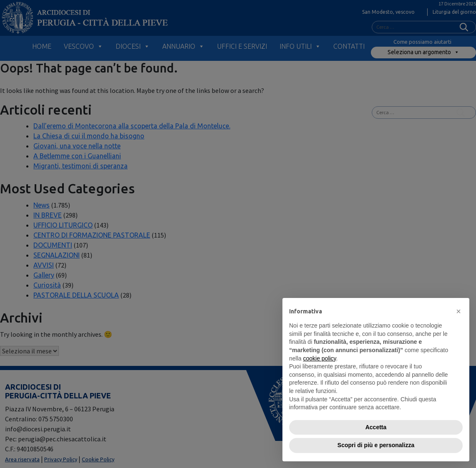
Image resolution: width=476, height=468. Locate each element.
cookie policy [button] (319, 358)
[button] (458, 311)
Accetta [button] (376, 427)
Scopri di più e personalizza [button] (376, 445)
